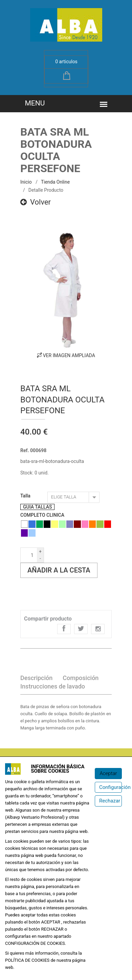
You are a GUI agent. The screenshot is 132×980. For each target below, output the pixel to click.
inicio (26, 182)
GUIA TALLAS (37, 507)
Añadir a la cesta (59, 570)
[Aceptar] (108, 774)
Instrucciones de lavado (53, 686)
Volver (36, 202)
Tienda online (55, 182)
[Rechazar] (108, 801)
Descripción (36, 678)
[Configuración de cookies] (108, 787)
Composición (81, 678)
